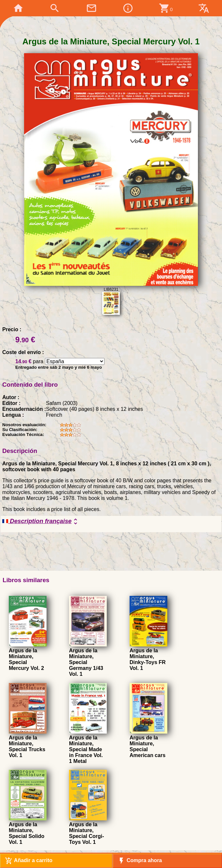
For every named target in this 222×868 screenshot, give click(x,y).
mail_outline (91, 8)
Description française (41, 521)
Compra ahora (140, 861)
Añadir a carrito (29, 861)
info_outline (128, 8)
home (18, 8)
